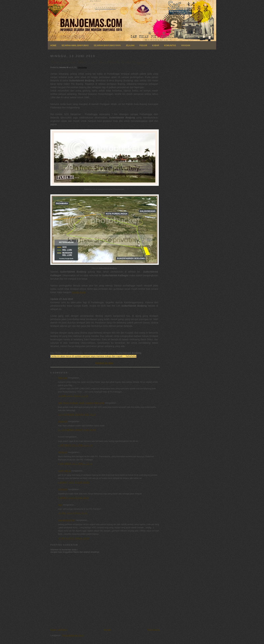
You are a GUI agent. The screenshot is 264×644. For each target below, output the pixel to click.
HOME (53, 45)
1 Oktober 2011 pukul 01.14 (75, 445)
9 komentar (82, 67)
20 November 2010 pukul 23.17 (77, 415)
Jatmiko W (63, 421)
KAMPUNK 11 (64, 471)
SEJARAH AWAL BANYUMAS (75, 45)
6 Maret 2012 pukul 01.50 (74, 482)
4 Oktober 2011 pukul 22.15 (75, 464)
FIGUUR (143, 45)
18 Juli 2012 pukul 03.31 (73, 513)
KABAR (156, 45)
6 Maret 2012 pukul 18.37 (74, 498)
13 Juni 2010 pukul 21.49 (73, 396)
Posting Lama (154, 630)
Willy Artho (63, 378)
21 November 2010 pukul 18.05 (77, 430)
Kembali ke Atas (104, 363)
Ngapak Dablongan (67, 520)
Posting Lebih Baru (59, 630)
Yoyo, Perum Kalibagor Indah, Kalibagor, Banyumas (81, 403)
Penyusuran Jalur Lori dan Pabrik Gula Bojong (99, 62)
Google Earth (79, 292)
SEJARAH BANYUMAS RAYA (107, 45)
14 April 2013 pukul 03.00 (74, 538)
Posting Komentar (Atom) (73, 635)
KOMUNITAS (170, 45)
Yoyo (60, 505)
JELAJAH (130, 45)
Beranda (107, 630)
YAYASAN (186, 45)
